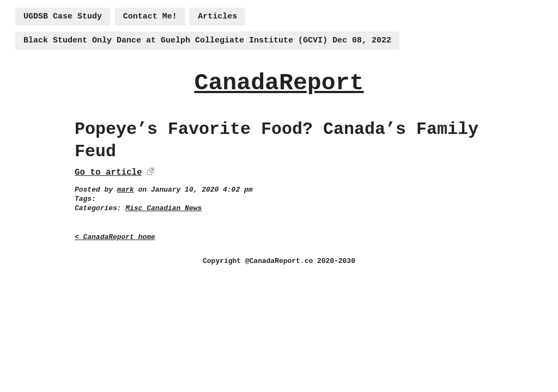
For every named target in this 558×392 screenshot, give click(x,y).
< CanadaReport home (115, 237)
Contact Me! (150, 17)
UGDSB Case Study (63, 17)
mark (126, 190)
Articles (217, 17)
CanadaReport (279, 83)
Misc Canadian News (163, 208)
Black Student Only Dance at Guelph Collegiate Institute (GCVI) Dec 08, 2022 (207, 41)
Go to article (108, 173)
